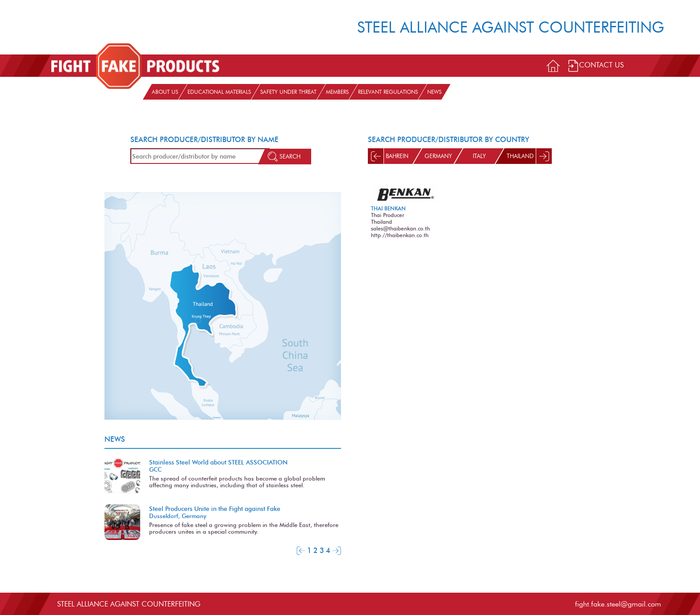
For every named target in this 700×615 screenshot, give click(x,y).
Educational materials (219, 92)
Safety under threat (288, 92)
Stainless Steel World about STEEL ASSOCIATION (218, 462)
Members (337, 92)
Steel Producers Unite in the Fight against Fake (215, 509)
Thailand (520, 156)
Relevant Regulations (388, 92)
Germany (438, 156)
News (434, 92)
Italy (479, 156)
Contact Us (596, 66)
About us (165, 92)
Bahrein (397, 156)
